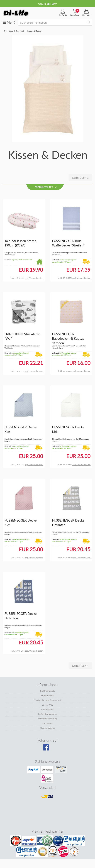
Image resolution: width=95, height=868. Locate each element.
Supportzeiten (48, 695)
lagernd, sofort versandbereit (22, 260)
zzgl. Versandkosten (34, 278)
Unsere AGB (47, 705)
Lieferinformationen (48, 714)
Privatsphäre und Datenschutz (48, 700)
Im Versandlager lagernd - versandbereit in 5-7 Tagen (64, 261)
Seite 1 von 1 (80, 178)
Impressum (47, 723)
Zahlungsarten (47, 709)
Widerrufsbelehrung (47, 719)
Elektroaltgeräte (48, 691)
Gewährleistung (48, 728)
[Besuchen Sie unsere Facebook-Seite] (47, 749)
